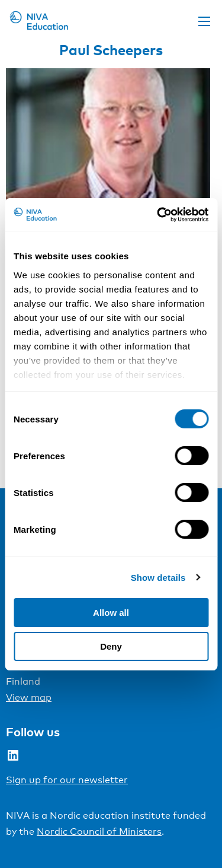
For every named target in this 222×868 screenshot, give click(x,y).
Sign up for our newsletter (67, 780)
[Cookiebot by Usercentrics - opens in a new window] (158, 215)
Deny (111, 646)
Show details (158, 578)
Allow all (111, 613)
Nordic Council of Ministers (99, 832)
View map (29, 697)
